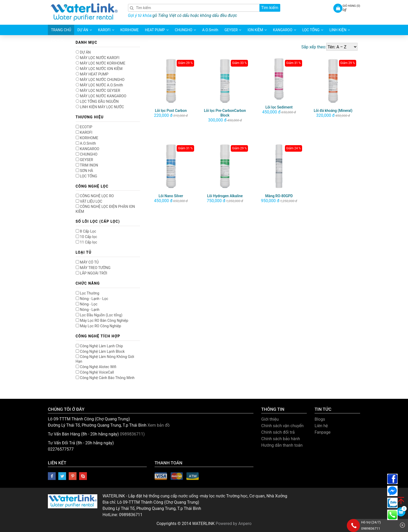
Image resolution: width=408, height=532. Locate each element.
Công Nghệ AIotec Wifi (96, 367)
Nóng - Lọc (87, 304)
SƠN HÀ (84, 171)
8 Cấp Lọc (86, 231)
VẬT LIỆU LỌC (89, 201)
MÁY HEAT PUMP (92, 74)
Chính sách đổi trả (278, 432)
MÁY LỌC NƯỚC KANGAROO (101, 96)
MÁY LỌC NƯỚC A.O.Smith (99, 85)
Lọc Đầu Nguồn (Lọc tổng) (99, 315)
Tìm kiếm (270, 8)
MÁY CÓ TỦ (87, 262)
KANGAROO (88, 149)
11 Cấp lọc (86, 242)
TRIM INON (87, 165)
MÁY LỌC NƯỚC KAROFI (98, 58)
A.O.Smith (86, 143)
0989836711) (132, 434)
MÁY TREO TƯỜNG (93, 268)
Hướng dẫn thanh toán (282, 445)
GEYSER (84, 160)
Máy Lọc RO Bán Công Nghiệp (102, 321)
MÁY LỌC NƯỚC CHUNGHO (100, 80)
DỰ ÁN (83, 52)
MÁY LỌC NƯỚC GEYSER (98, 91)
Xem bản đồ (159, 425)
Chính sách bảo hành (281, 439)
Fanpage (323, 432)
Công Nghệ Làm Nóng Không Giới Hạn (105, 359)
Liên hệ (321, 426)
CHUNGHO (87, 154)
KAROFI (84, 132)
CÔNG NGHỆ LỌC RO (95, 196)
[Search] (204, 8)
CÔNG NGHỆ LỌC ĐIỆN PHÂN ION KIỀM (105, 209)
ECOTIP (84, 127)
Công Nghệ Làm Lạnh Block (100, 351)
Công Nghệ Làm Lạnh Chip (99, 346)
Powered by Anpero (234, 524)
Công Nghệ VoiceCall (95, 372)
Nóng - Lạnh (88, 310)
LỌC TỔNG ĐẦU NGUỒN (97, 101)
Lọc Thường (88, 293)
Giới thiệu (270, 419)
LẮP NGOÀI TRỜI (91, 273)
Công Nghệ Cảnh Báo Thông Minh (105, 378)
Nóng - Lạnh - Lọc (92, 299)
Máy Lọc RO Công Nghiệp (98, 326)
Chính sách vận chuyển (282, 426)
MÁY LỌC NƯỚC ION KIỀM (99, 69)
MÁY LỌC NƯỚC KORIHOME (101, 63)
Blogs (320, 419)
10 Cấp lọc (86, 237)
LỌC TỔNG (87, 176)
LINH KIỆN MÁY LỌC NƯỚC (100, 107)
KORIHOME (87, 138)
